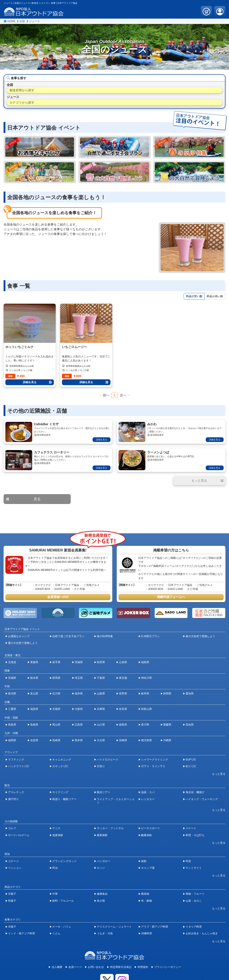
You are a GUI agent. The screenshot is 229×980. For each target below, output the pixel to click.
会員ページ (75, 967)
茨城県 (12, 678)
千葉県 (101, 678)
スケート (191, 828)
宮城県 (79, 662)
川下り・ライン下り (153, 766)
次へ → (125, 395)
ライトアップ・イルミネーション (116, 801)
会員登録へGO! (58, 597)
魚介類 (101, 901)
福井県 (79, 694)
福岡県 (12, 740)
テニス (56, 828)
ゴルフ (12, 828)
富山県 (34, 694)
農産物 (145, 894)
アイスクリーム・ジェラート (114, 927)
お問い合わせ (96, 967)
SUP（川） (191, 760)
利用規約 (143, 967)
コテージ (13, 861)
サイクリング (60, 792)
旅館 (144, 861)
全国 (22, 21)
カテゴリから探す (22, 102)
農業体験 (102, 835)
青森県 (34, 662)
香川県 (145, 725)
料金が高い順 (215, 296)
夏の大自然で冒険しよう (23, 643)
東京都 (123, 678)
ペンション (15, 868)
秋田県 (101, 662)
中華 (55, 894)
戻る (37, 499)
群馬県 (56, 678)
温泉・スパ (148, 792)
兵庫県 (101, 709)
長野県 (123, 694)
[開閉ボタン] (199, 481)
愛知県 (190, 694)
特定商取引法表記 (121, 967)
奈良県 (123, 709)
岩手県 (56, 662)
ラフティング (16, 760)
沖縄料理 (146, 933)
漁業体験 (58, 835)
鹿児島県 (146, 740)
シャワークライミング (155, 760)
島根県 (34, 725)
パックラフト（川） (19, 766)
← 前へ (104, 395)
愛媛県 (167, 725)
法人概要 (57, 967)
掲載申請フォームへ (171, 597)
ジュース (34, 21)
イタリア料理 (194, 927)
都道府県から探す (22, 90)
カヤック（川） (60, 766)
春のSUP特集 (105, 636)
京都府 (56, 709)
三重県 (12, 709)
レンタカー (148, 799)
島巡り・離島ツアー (64, 799)
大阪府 (79, 709)
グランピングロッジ (64, 861)
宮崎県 (123, 740)
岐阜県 (145, 694)
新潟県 (12, 694)
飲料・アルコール (63, 901)
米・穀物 (146, 901)
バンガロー (104, 861)
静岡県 (167, 694)
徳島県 (123, 725)
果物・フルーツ (195, 894)
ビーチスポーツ (151, 828)
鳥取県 (12, 725)
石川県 (56, 694)
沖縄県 (167, 740)
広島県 (79, 725)
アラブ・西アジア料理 (155, 927)
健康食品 (102, 894)
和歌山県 (146, 709)
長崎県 (56, 740)
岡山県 (56, 725)
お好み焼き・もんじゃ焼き (202, 933)
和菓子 (12, 901)
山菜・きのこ (194, 901)
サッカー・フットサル (110, 828)
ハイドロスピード (108, 760)
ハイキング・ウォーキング (202, 799)
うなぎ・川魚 (105, 933)
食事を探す (19, 78)
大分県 (101, 740)
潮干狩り (13, 799)
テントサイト (194, 868)
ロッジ (101, 868)
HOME (11, 21)
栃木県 (34, 678)
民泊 (55, 868)
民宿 (188, 861)
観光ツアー (104, 792)
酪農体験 (146, 835)
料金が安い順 (194, 296)
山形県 (123, 662)
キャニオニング (62, 760)
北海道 (12, 662)
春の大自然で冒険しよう (200, 636)
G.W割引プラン (151, 636)
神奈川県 (146, 678)
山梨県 (101, 694)
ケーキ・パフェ (62, 927)
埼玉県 (79, 678)
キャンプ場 (148, 868)
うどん (56, 933)
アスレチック (16, 792)
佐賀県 (34, 740)
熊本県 (79, 740)
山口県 (101, 725)
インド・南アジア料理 (21, 933)
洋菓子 (12, 894)
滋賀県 (34, 709)
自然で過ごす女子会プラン (68, 636)
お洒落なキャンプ (19, 636)
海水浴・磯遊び (195, 792)
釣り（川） (191, 766)
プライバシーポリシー (168, 967)
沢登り (101, 766)
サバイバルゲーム (19, 835)
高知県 (190, 725)
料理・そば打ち (195, 835)
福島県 (145, 662)
